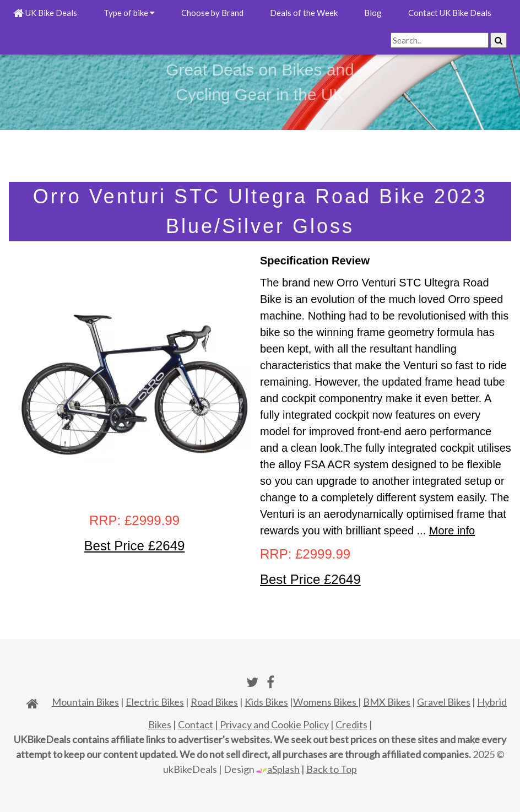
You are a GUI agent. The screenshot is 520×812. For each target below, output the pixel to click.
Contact (196, 724)
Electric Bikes (155, 702)
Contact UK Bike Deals (450, 13)
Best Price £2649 (135, 546)
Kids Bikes (266, 702)
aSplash (278, 769)
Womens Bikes (326, 702)
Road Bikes (214, 702)
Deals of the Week (304, 13)
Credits (351, 724)
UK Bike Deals (45, 13)
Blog (373, 13)
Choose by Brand (212, 13)
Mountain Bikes (85, 702)
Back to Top (332, 769)
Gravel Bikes (444, 702)
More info (452, 530)
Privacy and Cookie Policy (274, 724)
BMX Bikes (387, 702)
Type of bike (129, 13)
